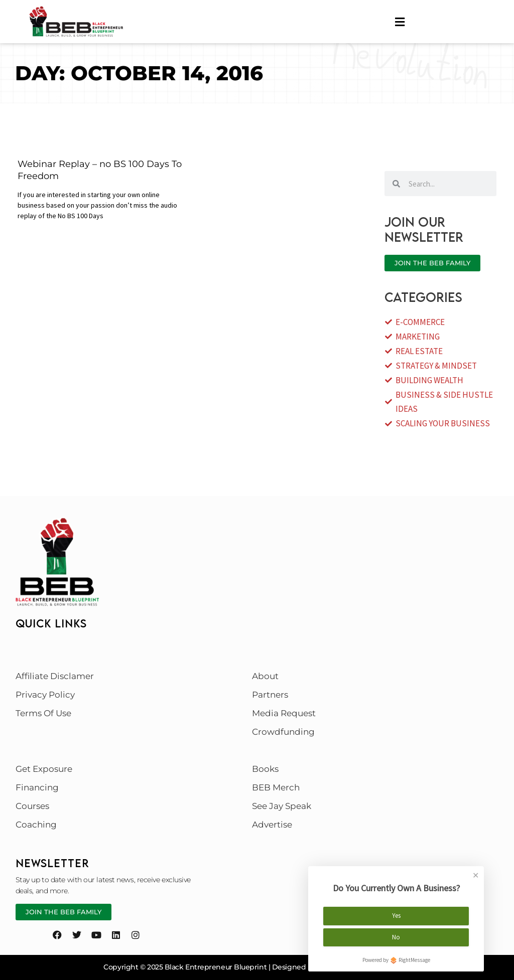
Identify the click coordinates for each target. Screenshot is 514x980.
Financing (37, 787)
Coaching (36, 825)
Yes (396, 914)
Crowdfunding (283, 732)
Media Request (284, 713)
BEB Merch (276, 787)
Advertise (272, 825)
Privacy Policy (45, 695)
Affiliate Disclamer (55, 676)
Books (265, 769)
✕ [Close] (476, 874)
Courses (32, 806)
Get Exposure (44, 769)
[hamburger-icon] (400, 22)
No (396, 935)
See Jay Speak (282, 806)
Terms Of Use (43, 713)
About (265, 676)
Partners (270, 695)
